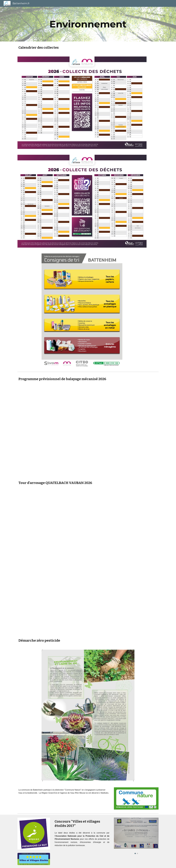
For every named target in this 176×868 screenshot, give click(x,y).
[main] (88, 24)
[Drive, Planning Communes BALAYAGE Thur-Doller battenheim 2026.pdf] (88, 431)
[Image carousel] (136, 836)
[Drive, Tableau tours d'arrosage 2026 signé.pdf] (88, 562)
